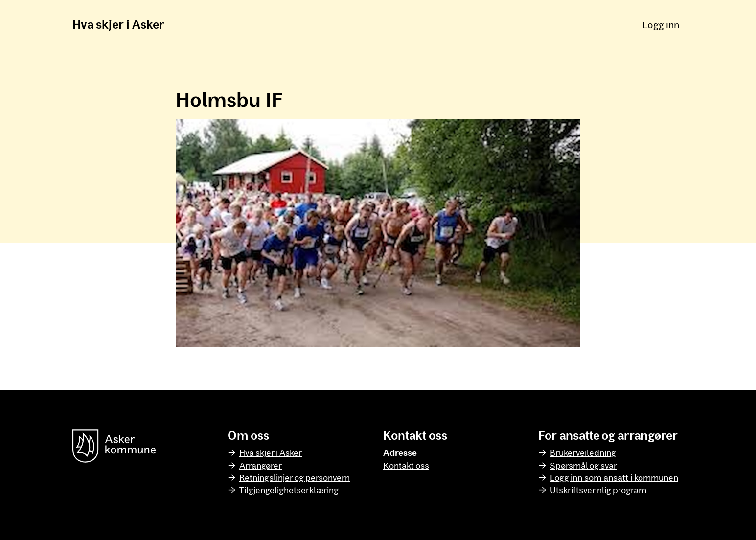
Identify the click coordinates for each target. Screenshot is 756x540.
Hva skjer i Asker (118, 24)
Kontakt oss (406, 465)
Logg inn (661, 24)
